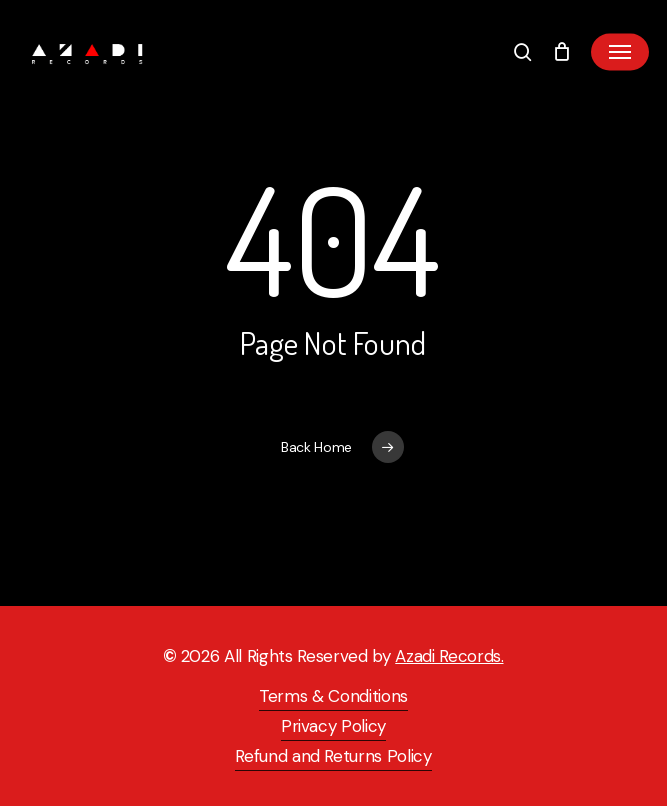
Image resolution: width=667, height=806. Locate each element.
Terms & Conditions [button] (333, 696)
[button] (620, 52)
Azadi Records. (449, 656)
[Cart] (561, 52)
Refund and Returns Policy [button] (333, 756)
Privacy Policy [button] (333, 726)
